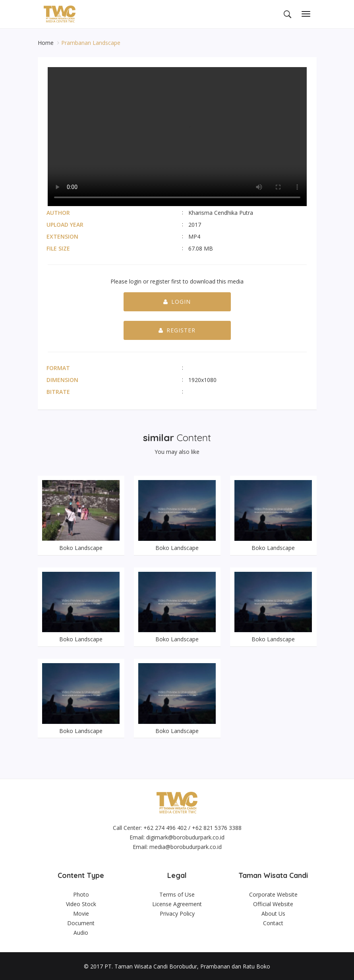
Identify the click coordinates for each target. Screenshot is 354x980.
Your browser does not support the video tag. (177, 137)
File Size (58, 248)
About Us (273, 913)
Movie (81, 913)
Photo (81, 894)
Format (58, 368)
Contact (273, 922)
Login (177, 302)
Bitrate (58, 392)
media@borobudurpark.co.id (186, 846)
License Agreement (177, 903)
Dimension (62, 380)
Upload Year (65, 225)
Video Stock (81, 903)
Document (81, 922)
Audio (81, 932)
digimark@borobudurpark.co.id (185, 837)
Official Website (273, 903)
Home (46, 43)
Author (58, 213)
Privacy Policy (177, 913)
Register (177, 330)
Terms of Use (177, 894)
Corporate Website (273, 894)
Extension (62, 236)
